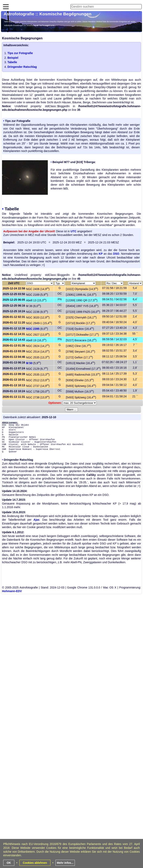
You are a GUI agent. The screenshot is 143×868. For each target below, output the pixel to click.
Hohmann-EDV (12, 591)
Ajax (37, 520)
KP (101, 254)
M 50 (29, 363)
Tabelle (12, 62)
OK (9, 863)
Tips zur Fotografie (20, 53)
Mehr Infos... (65, 863)
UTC (74, 231)
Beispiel (13, 58)
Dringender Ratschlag (22, 67)
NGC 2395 (33, 329)
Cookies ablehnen (35, 863)
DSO (116, 254)
